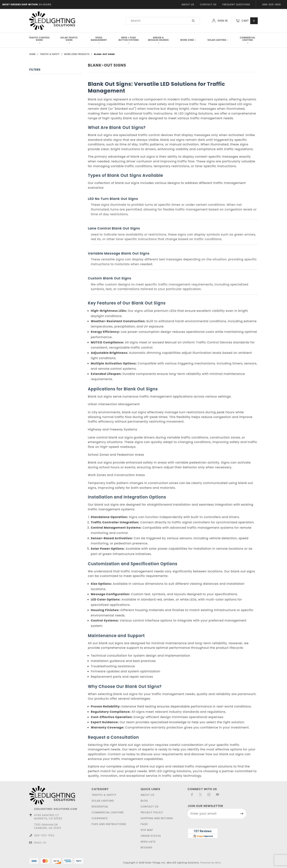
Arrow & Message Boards (158, 40)
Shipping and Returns (157, 818)
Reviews (147, 848)
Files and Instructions (109, 824)
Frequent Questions (236, 4)
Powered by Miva (211, 863)
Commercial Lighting (248, 40)
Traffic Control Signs (39, 40)
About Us (188, 4)
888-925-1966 (272, 4)
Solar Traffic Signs (69, 40)
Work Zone (188, 40)
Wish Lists (148, 842)
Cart (247, 21)
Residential (100, 807)
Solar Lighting (218, 40)
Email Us (40, 843)
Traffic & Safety (104, 795)
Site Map (147, 830)
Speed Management (99, 40)
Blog (144, 801)
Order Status (151, 836)
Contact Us (208, 4)
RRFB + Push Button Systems (129, 40)
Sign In (220, 21)
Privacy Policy (152, 812)
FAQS (144, 824)
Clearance (100, 818)
